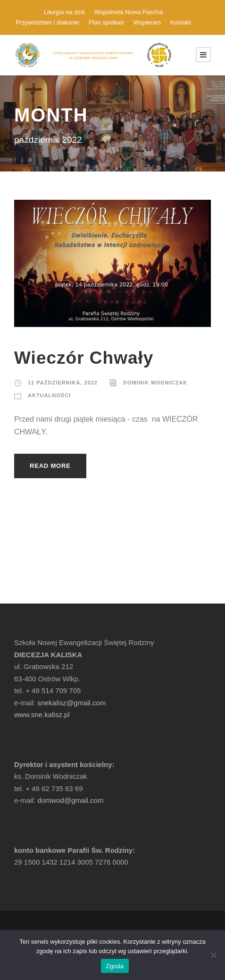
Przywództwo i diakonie (47, 22)
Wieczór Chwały (84, 358)
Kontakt (181, 22)
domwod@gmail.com (70, 800)
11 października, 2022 (63, 383)
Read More (50, 466)
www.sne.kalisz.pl (42, 715)
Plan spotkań (106, 22)
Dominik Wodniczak (155, 383)
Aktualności (49, 395)
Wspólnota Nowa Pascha (129, 12)
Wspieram (147, 22)
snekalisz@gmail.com (71, 703)
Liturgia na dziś (64, 12)
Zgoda (115, 966)
